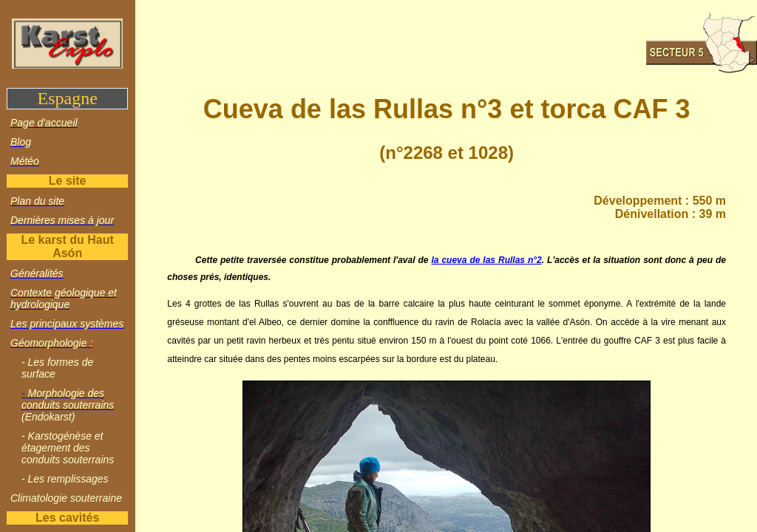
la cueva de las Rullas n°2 (486, 260)
